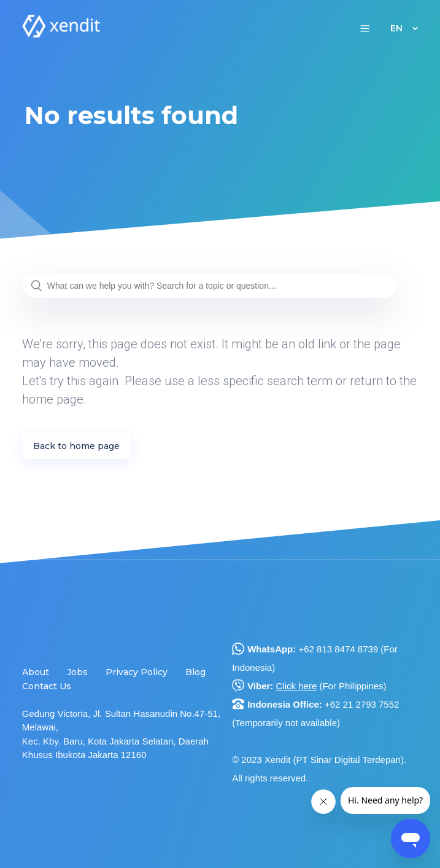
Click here (297, 686)
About (36, 672)
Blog (195, 672)
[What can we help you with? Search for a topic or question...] (209, 286)
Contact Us (47, 686)
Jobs (77, 672)
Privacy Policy (137, 672)
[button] (365, 28)
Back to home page (76, 446)
